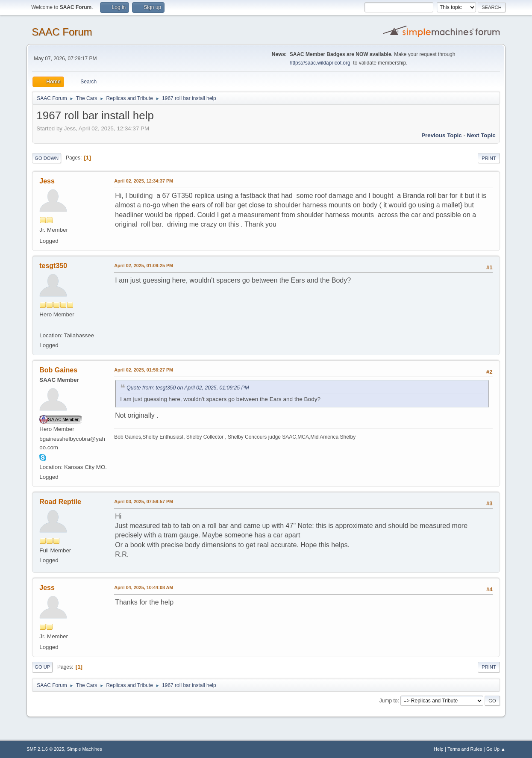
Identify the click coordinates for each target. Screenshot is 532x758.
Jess (47, 181)
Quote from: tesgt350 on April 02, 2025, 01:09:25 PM (188, 388)
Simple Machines (85, 749)
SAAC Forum (62, 32)
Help (438, 749)
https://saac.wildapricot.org (320, 63)
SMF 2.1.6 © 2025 (45, 749)
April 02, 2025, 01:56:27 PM (144, 370)
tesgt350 (53, 266)
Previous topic (442, 135)
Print (489, 158)
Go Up (42, 667)
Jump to (389, 701)
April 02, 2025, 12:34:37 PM (144, 181)
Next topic (481, 135)
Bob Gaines (58, 370)
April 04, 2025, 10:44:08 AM (144, 587)
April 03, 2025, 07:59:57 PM (144, 501)
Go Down (47, 158)
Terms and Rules (465, 749)
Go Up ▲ (496, 749)
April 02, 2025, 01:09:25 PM (144, 265)
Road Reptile (60, 502)
